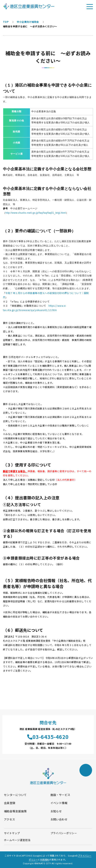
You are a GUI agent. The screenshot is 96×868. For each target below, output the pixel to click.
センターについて (15, 795)
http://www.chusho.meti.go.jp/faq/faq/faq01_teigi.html (35, 213)
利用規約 (45, 859)
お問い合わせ (59, 819)
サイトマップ (12, 833)
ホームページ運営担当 (17, 840)
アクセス (10, 819)
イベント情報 (59, 803)
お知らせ (56, 811)
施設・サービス (60, 795)
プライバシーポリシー (64, 833)
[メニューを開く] (90, 6)
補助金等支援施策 (15, 811)
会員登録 (10, 803)
